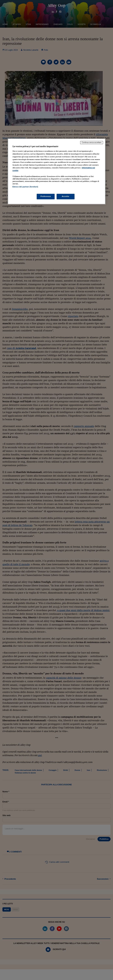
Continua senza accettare (92, 143)
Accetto (66, 196)
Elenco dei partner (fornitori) (25, 187)
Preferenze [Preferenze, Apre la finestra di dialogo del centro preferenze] (46, 196)
